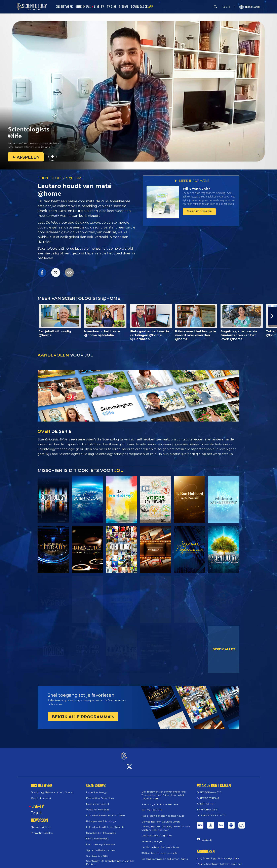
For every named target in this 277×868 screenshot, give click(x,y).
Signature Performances (100, 847)
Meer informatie (199, 211)
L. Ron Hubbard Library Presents (105, 823)
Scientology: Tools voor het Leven (161, 801)
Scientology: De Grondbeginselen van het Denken (110, 859)
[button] (272, 316)
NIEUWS (124, 7)
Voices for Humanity (98, 806)
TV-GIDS (111, 7)
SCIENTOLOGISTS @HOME (61, 178)
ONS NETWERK (64, 7)
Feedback (206, 836)
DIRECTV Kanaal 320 (209, 789)
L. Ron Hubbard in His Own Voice (105, 812)
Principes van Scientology (101, 818)
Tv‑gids (37, 809)
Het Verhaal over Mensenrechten (160, 844)
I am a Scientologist (97, 835)
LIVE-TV (99, 7)
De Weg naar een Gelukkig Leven (73, 223)
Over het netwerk (41, 794)
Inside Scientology (96, 789)
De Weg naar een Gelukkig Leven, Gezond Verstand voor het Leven (166, 825)
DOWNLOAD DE (142, 7)
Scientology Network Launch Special (52, 789)
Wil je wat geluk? (196, 189)
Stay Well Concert (152, 807)
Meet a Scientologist (98, 800)
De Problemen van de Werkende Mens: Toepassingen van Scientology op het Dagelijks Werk (164, 791)
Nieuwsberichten (41, 823)
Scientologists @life (97, 852)
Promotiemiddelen (42, 829)
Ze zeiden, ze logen (152, 838)
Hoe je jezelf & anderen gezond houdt (163, 812)
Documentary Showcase (101, 841)
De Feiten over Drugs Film (157, 832)
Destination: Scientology (100, 794)
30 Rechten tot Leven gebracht (160, 849)
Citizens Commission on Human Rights (165, 855)
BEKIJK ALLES (224, 649)
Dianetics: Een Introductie (101, 829)
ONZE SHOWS (83, 7)
